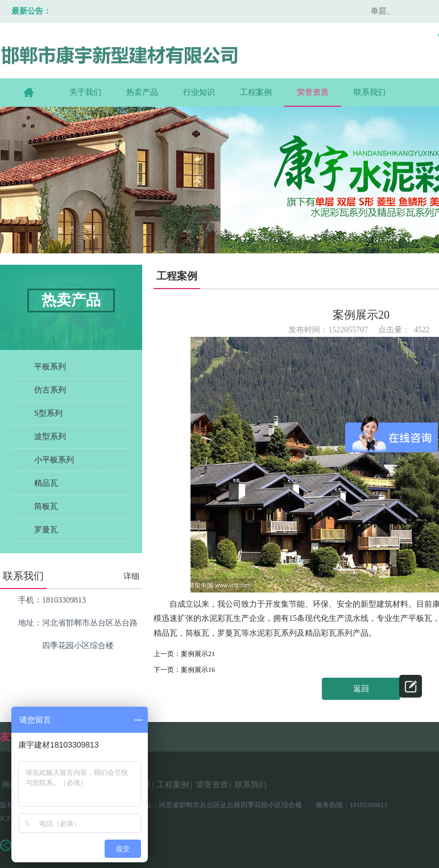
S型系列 (48, 413)
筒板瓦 (46, 506)
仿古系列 (50, 390)
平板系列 (50, 367)
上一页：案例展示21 (184, 654)
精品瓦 (46, 483)
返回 (361, 689)
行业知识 (199, 92)
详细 (131, 576)
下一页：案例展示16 (184, 670)
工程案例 (256, 92)
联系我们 (370, 92)
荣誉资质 (313, 92)
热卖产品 (142, 92)
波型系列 (50, 437)
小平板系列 (54, 460)
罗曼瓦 (46, 530)
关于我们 (85, 92)
